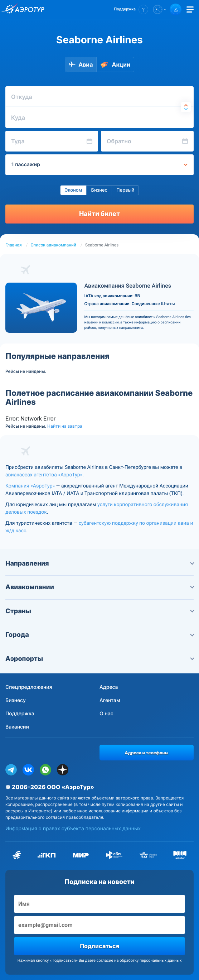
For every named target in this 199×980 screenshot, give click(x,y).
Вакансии (17, 727)
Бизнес (99, 190)
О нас (106, 714)
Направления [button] (99, 564)
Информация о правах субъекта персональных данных (73, 829)
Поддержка (20, 714)
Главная (14, 245)
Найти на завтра (65, 426)
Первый (125, 190)
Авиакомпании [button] (99, 587)
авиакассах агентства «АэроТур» (44, 475)
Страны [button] (99, 611)
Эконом (74, 190)
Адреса (109, 687)
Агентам (110, 700)
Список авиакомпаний (54, 245)
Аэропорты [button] (99, 659)
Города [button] (99, 635)
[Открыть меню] (190, 9)
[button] (131, 9)
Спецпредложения (29, 687)
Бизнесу (16, 700)
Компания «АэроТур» (30, 486)
